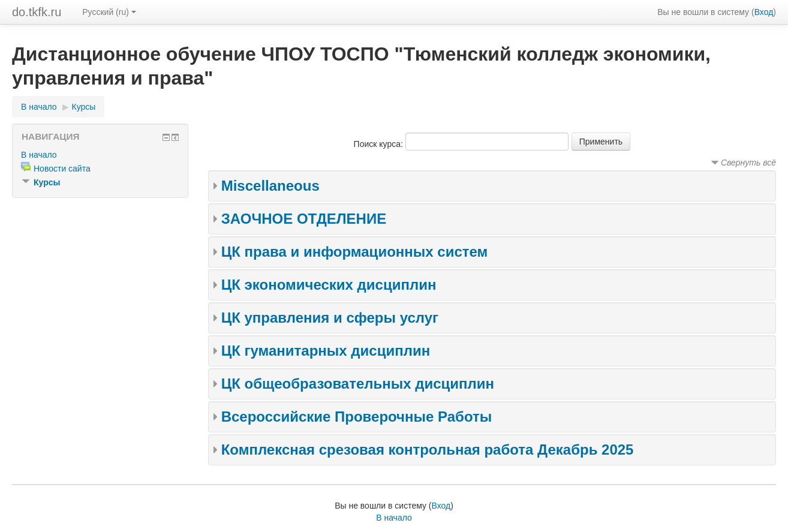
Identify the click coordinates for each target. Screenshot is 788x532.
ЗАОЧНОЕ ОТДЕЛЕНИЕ (304, 219)
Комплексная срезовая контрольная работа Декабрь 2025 (428, 450)
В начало (39, 107)
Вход (764, 12)
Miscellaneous (270, 186)
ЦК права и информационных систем (355, 252)
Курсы (84, 107)
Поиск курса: (380, 144)
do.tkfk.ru (37, 12)
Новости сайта (62, 169)
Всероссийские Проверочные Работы (357, 417)
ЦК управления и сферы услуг (330, 318)
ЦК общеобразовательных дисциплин (358, 384)
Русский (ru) (109, 12)
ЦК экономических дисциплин (329, 285)
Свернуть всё (748, 163)
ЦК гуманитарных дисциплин (326, 351)
